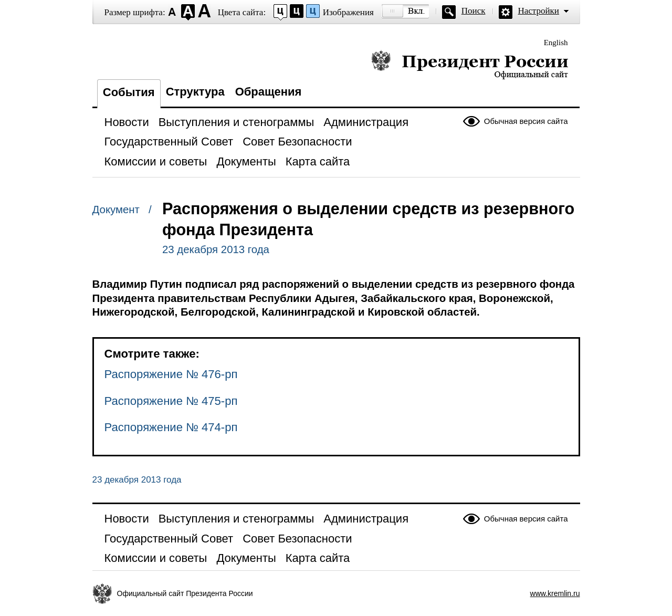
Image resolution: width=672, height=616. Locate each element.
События (129, 92)
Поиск (474, 11)
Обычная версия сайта (526, 121)
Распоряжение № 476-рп (171, 374)
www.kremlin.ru (555, 593)
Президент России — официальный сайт (470, 64)
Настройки (539, 11)
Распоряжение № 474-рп (171, 427)
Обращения (269, 92)
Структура (195, 92)
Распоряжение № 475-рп (171, 401)
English (556, 43)
